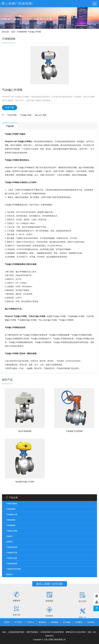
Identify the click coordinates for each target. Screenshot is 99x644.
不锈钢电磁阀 (12, 563)
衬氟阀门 (10, 536)
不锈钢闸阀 (11, 509)
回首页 (7, 622)
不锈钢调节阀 (12, 553)
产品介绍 (10, 126)
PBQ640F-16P (11, 141)
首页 (13, 32)
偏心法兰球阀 (41, 115)
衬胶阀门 (10, 542)
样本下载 (10, 108)
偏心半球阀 (13, 182)
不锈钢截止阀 (12, 514)
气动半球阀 (12, 115)
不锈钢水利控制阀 (13, 569)
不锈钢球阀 (22, 32)
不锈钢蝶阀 (11, 525)
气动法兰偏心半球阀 (37, 316)
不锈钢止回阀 (12, 531)
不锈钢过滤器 (12, 558)
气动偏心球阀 (26, 115)
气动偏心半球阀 (11, 134)
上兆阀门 (16, 4)
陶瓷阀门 (10, 574)
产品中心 (30, 622)
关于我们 (18, 622)
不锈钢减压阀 (12, 547)
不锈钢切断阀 (12, 504)
